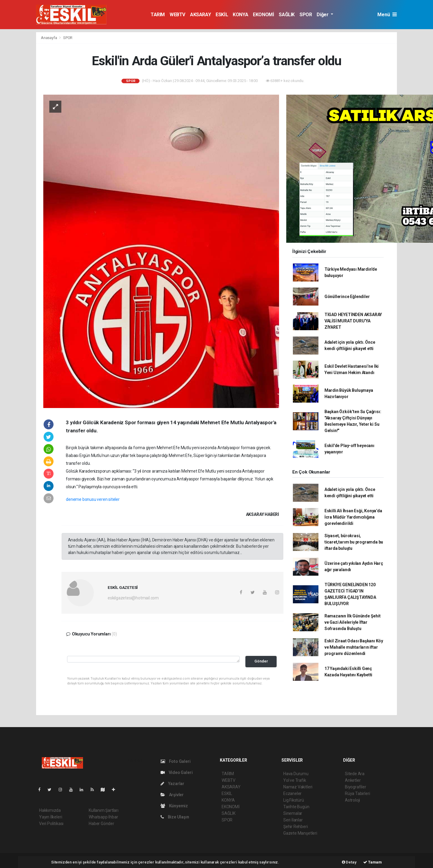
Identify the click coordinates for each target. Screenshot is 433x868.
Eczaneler (292, 793)
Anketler (353, 780)
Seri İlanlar (293, 820)
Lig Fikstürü (294, 800)
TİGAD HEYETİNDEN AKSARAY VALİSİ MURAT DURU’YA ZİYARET (353, 321)
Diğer (323, 15)
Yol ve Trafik (295, 780)
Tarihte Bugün (296, 807)
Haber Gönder (101, 824)
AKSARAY (200, 15)
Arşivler (172, 795)
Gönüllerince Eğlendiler (347, 297)
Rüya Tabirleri (357, 793)
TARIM (158, 15)
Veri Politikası (51, 824)
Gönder (261, 661)
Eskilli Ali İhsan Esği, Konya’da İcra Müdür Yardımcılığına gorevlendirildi (353, 517)
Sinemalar (293, 813)
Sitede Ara (355, 774)
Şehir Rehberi (296, 827)
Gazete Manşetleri (300, 833)
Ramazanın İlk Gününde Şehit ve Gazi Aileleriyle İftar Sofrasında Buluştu (353, 622)
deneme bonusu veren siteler (93, 499)
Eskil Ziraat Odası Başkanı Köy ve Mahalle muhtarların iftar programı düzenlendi (354, 647)
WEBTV (177, 15)
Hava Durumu (296, 774)
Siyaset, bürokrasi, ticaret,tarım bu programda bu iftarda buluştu (354, 542)
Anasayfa (49, 38)
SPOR (306, 15)
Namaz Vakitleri (298, 787)
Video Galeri (177, 772)
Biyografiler (356, 787)
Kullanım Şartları (104, 810)
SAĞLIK (287, 15)
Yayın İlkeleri (51, 817)
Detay (349, 862)
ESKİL (222, 15)
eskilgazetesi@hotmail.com (133, 598)
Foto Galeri (176, 761)
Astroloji (352, 800)
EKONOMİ (263, 15)
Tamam (373, 862)
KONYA (240, 15)
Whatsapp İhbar (103, 817)
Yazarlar (172, 784)
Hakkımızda (50, 810)
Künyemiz (174, 806)
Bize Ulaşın (175, 817)
